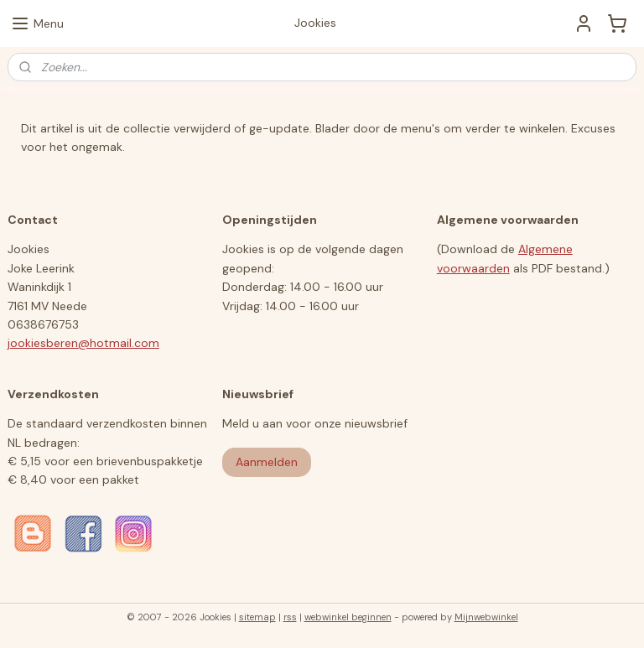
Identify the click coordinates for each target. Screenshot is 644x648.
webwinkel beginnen (348, 617)
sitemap (257, 617)
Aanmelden (267, 462)
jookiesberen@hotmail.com (83, 343)
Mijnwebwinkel (486, 617)
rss (290, 617)
